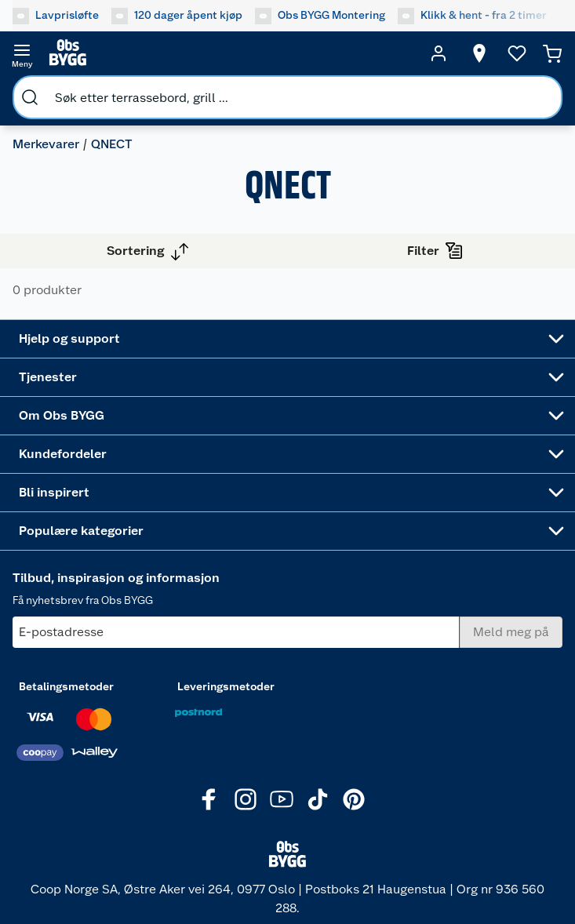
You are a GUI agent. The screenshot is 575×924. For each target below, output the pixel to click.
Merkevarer (46, 144)
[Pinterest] (354, 799)
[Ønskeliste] (517, 53)
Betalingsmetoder (66, 686)
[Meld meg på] (511, 632)
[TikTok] (318, 799)
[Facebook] (209, 799)
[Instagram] (246, 799)
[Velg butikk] (479, 53)
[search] (30, 97)
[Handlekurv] (552, 53)
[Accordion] (287, 339)
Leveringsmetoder (226, 686)
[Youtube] (282, 799)
